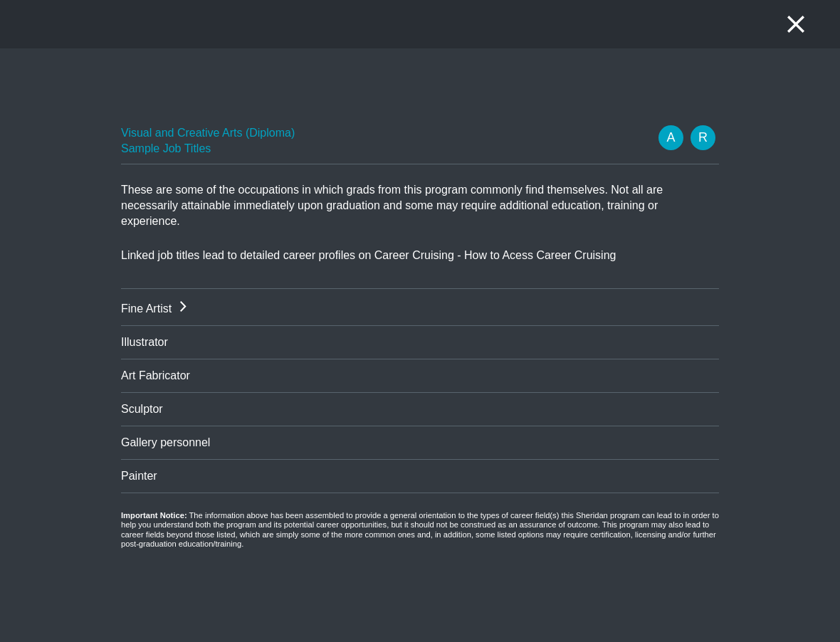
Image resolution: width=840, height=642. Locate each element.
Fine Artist (146, 309)
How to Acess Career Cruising (540, 255)
